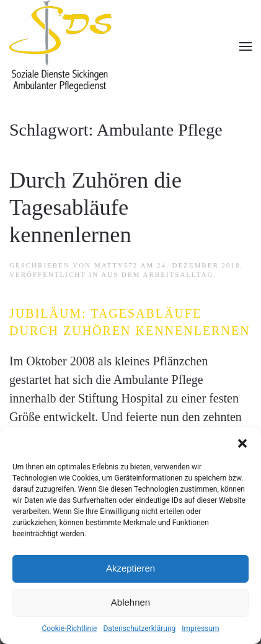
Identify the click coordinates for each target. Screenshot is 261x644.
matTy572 (116, 265)
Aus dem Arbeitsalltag (157, 274)
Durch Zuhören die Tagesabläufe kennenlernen (95, 207)
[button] (242, 443)
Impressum (200, 629)
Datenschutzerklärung (139, 629)
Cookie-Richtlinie (69, 629)
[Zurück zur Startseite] (60, 46)
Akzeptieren (130, 568)
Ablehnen (130, 602)
